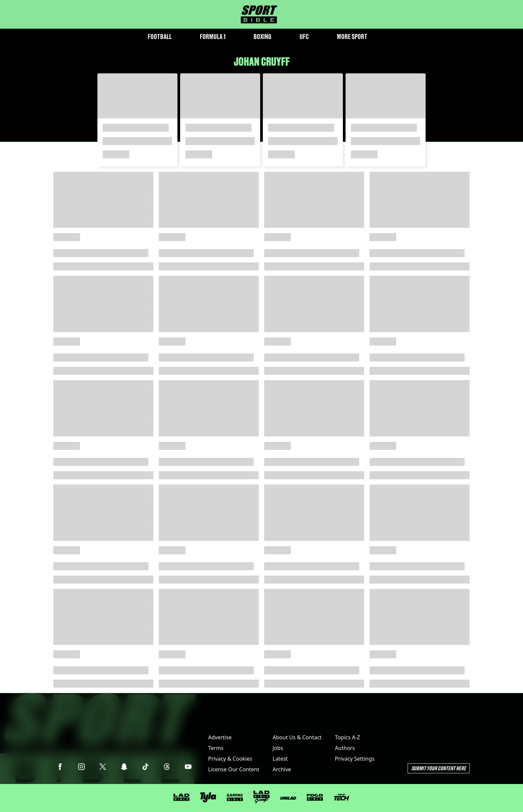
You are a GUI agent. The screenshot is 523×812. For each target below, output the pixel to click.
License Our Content (234, 769)
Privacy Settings (355, 759)
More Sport (352, 37)
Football (160, 37)
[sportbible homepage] (259, 14)
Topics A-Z (347, 737)
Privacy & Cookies (230, 759)
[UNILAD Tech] (342, 797)
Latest (280, 759)
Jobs (278, 748)
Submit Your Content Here (439, 768)
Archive (282, 769)
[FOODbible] (315, 797)
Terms (216, 748)
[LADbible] (181, 797)
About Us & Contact (297, 737)
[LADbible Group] (261, 797)
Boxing (263, 37)
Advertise (220, 737)
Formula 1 (213, 37)
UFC (304, 37)
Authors (345, 748)
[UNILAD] (288, 798)
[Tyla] (208, 797)
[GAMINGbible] (235, 797)
